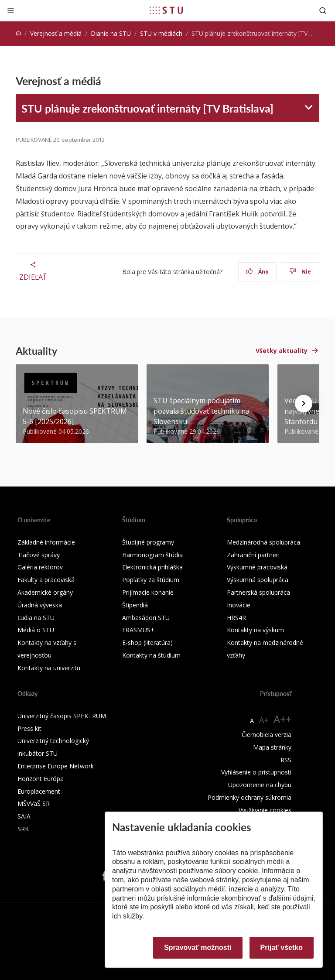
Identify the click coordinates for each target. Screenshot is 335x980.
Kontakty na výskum (255, 630)
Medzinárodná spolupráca (263, 542)
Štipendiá (135, 605)
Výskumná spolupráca (258, 580)
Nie (300, 272)
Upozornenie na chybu (260, 785)
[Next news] (304, 404)
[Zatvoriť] (11, 10)
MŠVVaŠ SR (34, 804)
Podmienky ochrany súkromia (250, 797)
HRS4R (236, 618)
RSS (286, 760)
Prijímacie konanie (148, 592)
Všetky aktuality (282, 351)
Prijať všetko (282, 947)
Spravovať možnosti (198, 947)
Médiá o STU (36, 630)
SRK (23, 829)
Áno (258, 272)
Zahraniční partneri (253, 555)
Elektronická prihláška (152, 567)
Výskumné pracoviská (257, 567)
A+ (264, 720)
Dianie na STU (111, 33)
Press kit (29, 728)
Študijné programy (148, 542)
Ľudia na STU (36, 618)
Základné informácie (46, 542)
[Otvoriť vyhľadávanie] (323, 10)
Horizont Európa (41, 779)
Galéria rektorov (40, 567)
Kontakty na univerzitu (49, 668)
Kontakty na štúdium (151, 655)
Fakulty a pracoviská (46, 580)
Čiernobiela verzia (267, 735)
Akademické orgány (45, 592)
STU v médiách (161, 33)
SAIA (24, 816)
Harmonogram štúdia (152, 555)
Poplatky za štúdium (151, 580)
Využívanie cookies (265, 810)
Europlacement (39, 791)
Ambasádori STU (146, 618)
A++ (282, 719)
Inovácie (239, 605)
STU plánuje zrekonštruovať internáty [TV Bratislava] (147, 108)
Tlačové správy (39, 555)
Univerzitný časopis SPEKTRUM (62, 716)
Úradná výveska (40, 605)
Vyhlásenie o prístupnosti (256, 772)
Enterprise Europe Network (56, 766)
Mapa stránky (272, 747)
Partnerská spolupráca (258, 592)
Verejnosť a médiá (56, 33)
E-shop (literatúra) (147, 642)
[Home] (18, 33)
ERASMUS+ (138, 630)
